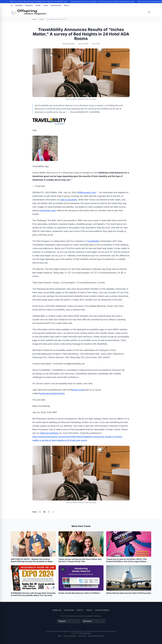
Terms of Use (82, 636)
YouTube (60, 393)
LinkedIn (52, 393)
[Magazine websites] (69, 621)
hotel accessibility (69, 200)
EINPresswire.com (87, 192)
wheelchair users (48, 210)
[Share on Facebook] (44, 512)
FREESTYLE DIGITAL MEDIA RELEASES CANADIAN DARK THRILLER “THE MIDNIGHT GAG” (39, 2)
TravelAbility (93, 241)
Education (29, 5)
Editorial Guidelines (49, 433)
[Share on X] (40, 512)
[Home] (12, 5)
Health (38, 5)
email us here (78, 390)
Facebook (44, 393)
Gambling (19, 5)
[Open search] (149, 12)
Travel (46, 5)
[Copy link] (53, 512)
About (66, 5)
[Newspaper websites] (93, 621)
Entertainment (56, 5)
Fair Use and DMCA (70, 636)
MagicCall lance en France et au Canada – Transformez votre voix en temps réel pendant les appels (103, 2)
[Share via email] (49, 512)
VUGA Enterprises (85, 633)
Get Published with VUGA (96, 636)
